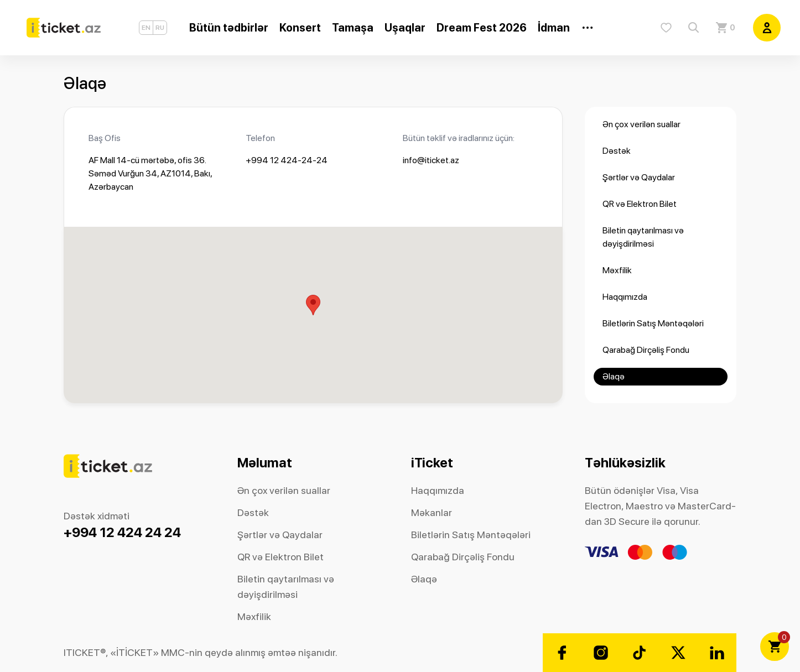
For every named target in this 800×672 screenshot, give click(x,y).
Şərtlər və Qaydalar (639, 177)
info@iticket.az (431, 160)
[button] (313, 305)
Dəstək (617, 151)
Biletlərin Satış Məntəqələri (653, 323)
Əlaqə (614, 376)
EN (146, 28)
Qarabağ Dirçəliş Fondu (646, 350)
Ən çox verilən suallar (641, 124)
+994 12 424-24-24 (287, 160)
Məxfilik (617, 270)
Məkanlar (432, 512)
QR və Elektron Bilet (640, 204)
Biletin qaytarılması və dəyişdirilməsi (643, 237)
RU (160, 28)
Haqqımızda (625, 297)
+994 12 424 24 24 (122, 532)
